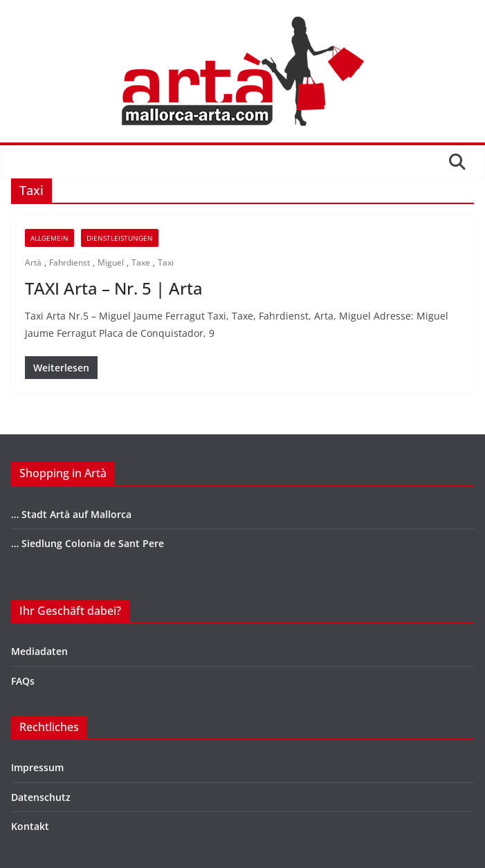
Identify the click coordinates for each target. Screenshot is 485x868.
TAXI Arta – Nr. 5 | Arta (114, 288)
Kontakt (30, 826)
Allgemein (49, 238)
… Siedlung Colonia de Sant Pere (88, 543)
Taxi (166, 262)
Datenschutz (41, 797)
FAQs (23, 681)
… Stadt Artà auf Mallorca (71, 514)
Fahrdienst (70, 262)
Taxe (141, 262)
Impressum (37, 767)
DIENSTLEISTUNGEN (120, 238)
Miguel (111, 262)
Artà (33, 262)
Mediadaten (39, 651)
